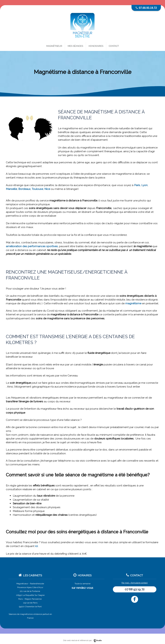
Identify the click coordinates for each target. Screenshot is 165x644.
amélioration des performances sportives (32, 246)
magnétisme (133, 303)
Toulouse (37, 189)
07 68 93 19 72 (135, 589)
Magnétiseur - (23, 584)
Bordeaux (24, 189)
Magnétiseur (54, 46)
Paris (137, 185)
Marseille (11, 189)
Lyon (144, 185)
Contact (114, 46)
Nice (47, 189)
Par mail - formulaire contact (135, 583)
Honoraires (96, 46)
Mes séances (75, 46)
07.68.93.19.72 (148, 8)
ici (37, 546)
